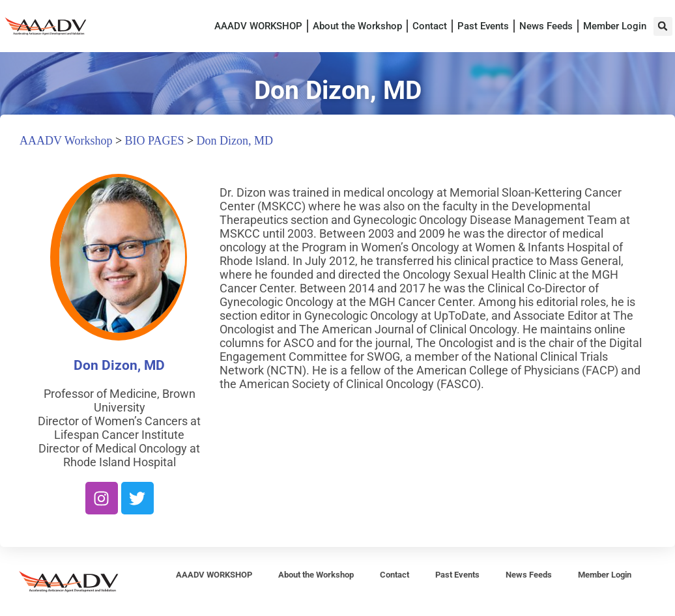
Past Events (483, 26)
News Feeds (546, 26)
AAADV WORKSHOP (258, 26)
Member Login (615, 26)
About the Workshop (357, 26)
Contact (430, 26)
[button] (663, 26)
